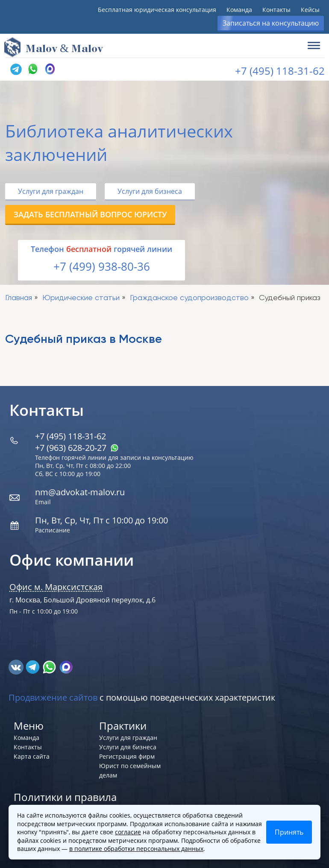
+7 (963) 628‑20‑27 (77, 448)
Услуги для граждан (51, 191)
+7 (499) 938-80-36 (102, 266)
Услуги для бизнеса (150, 191)
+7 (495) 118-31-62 (280, 71)
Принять (289, 832)
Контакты (276, 10)
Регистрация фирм (127, 756)
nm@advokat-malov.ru (80, 492)
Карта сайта (32, 756)
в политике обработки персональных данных (136, 849)
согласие (128, 832)
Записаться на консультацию (271, 23)
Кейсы (310, 10)
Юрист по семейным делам (130, 770)
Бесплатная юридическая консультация (157, 10)
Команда (239, 10)
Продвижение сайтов (53, 697)
